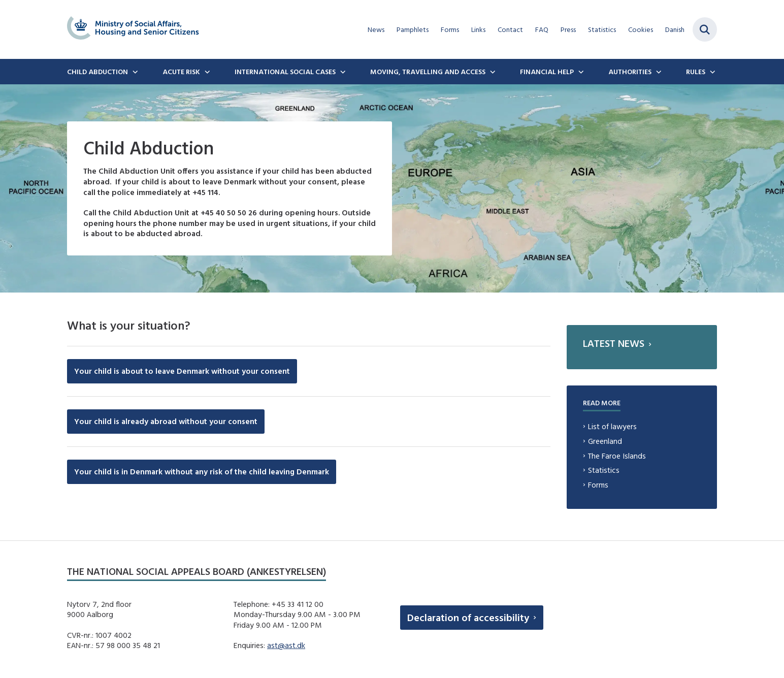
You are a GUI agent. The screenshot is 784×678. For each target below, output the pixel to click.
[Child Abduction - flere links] (134, 72)
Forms (598, 485)
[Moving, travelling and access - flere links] (492, 72)
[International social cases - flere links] (342, 72)
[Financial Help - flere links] (580, 72)
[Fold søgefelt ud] (705, 29)
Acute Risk (181, 72)
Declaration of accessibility (468, 617)
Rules (696, 72)
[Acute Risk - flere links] (206, 72)
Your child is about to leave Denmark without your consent (182, 371)
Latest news (614, 343)
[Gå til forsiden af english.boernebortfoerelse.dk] (133, 29)
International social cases (285, 72)
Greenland (605, 441)
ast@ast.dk (286, 645)
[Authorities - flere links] (658, 72)
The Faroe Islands (617, 456)
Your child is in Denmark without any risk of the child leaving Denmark (202, 472)
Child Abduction (97, 72)
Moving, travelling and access (428, 72)
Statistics (604, 470)
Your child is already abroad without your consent (166, 421)
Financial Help (547, 72)
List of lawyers (612, 426)
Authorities (630, 72)
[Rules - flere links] (711, 72)
